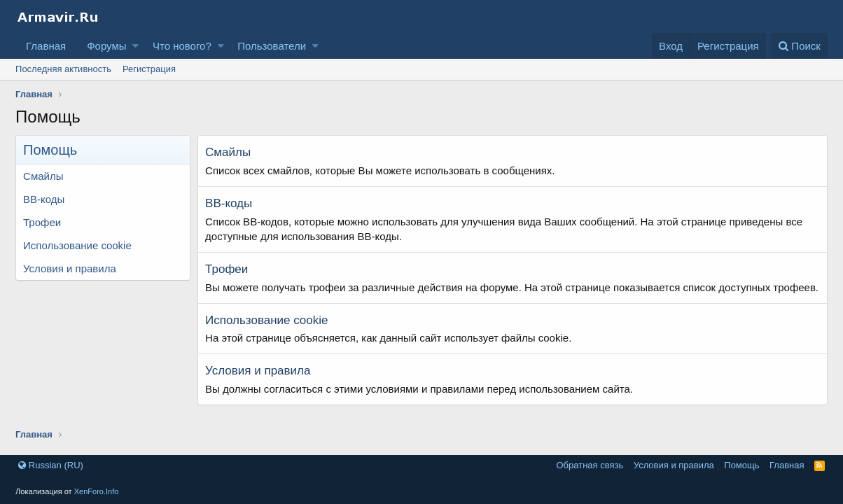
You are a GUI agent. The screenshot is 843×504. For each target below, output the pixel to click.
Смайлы (43, 176)
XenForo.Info (97, 491)
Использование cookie (77, 245)
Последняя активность (63, 69)
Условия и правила (70, 268)
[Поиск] (799, 46)
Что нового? (182, 46)
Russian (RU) (51, 465)
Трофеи (42, 222)
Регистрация (149, 69)
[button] (135, 46)
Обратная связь (590, 465)
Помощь (741, 465)
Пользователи (272, 46)
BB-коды (44, 199)
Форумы (106, 46)
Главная (46, 46)
